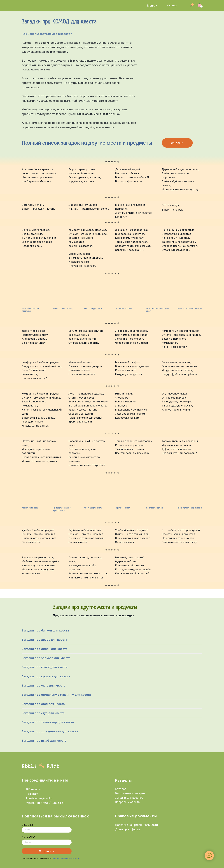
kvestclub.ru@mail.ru (40, 798)
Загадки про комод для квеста (45, 667)
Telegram (32, 794)
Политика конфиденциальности (136, 825)
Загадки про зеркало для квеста (46, 658)
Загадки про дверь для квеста (44, 640)
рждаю (48, 858)
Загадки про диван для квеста (45, 649)
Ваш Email (28, 825)
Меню (151, 6)
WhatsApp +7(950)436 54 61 (45, 803)
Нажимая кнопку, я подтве (34, 858)
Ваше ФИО (28, 837)
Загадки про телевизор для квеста (48, 722)
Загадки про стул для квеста (43, 713)
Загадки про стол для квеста (43, 704)
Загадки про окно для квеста (44, 686)
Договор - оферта (127, 829)
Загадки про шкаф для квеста (44, 741)
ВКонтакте (33, 789)
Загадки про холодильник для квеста (50, 731)
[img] (40, 5)
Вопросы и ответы (128, 802)
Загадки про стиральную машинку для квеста (56, 695)
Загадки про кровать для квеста (46, 676)
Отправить (47, 851)
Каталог (172, 5)
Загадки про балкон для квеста (45, 631)
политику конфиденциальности (65, 858)
